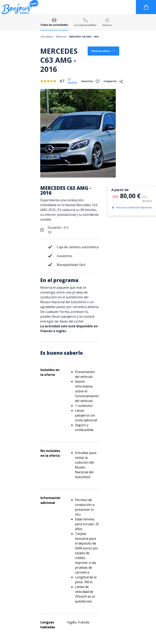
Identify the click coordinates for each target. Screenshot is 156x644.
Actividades (47, 37)
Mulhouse (61, 37)
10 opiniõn (72, 81)
